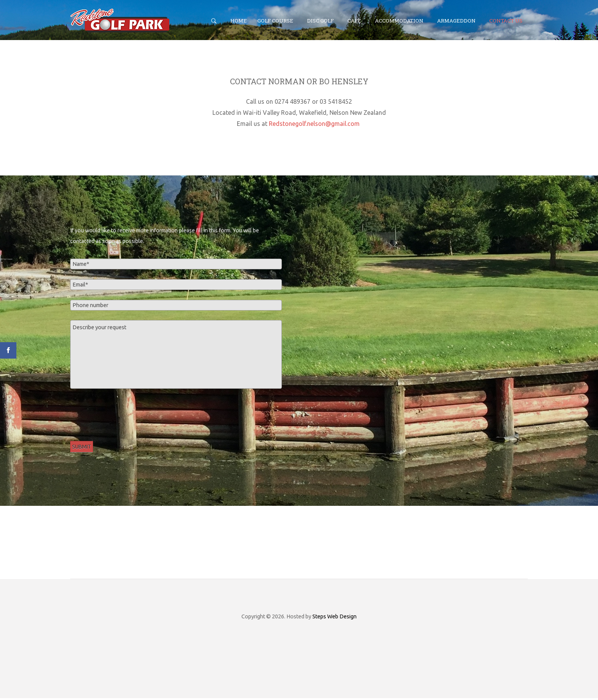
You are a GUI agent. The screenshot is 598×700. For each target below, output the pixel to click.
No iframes (422, 299)
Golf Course (275, 21)
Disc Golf (320, 21)
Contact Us (506, 21)
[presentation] (128, 415)
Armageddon (456, 21)
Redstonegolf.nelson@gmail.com (314, 126)
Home (239, 21)
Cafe (354, 21)
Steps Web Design (334, 618)
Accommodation (399, 21)
